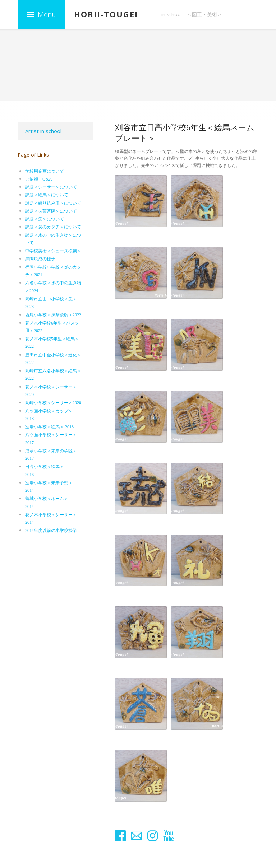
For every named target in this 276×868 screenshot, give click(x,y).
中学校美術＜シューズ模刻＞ (53, 251)
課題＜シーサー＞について (51, 187)
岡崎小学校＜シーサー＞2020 (53, 403)
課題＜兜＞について (45, 219)
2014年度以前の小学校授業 (51, 531)
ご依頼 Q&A (39, 179)
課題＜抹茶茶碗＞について (51, 211)
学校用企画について (45, 171)
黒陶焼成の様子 (40, 259)
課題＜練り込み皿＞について (53, 203)
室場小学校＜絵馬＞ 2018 (49, 427)
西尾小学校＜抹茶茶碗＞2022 (53, 315)
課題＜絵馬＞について (47, 195)
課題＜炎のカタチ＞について (53, 227)
